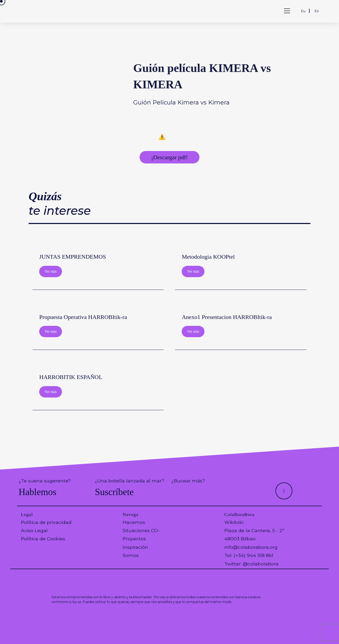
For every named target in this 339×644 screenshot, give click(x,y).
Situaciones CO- (141, 530)
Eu (303, 11)
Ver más (51, 271)
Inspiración (135, 547)
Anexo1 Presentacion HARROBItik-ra (227, 317)
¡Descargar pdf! (169, 157)
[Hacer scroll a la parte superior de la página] (284, 491)
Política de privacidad (46, 522)
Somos (131, 555)
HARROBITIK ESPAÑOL (71, 377)
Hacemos (134, 522)
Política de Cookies (43, 539)
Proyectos (134, 539)
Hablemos (37, 492)
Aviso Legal (34, 530)
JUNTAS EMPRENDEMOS (73, 257)
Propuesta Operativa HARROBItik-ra (83, 317)
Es (317, 11)
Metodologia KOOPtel (208, 257)
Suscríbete (114, 492)
